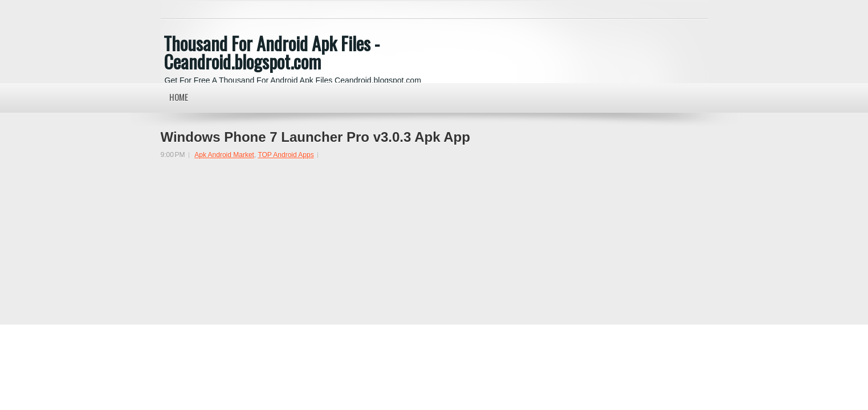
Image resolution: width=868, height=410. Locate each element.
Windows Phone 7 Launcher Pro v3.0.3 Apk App (315, 137)
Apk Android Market (224, 155)
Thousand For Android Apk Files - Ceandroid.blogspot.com (272, 52)
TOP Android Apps (286, 155)
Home (179, 97)
